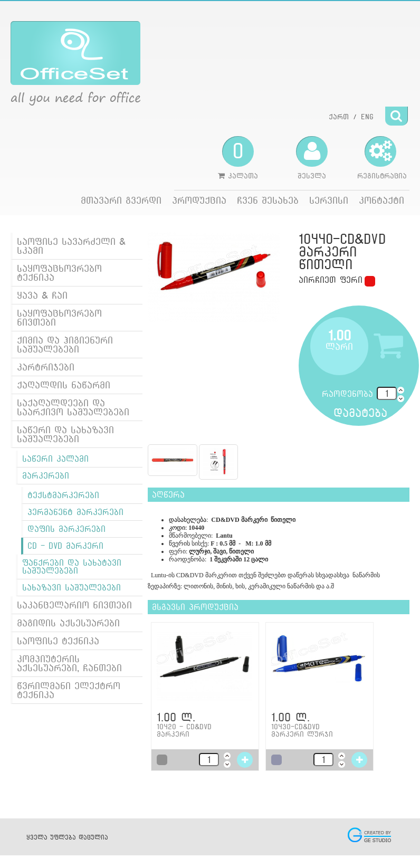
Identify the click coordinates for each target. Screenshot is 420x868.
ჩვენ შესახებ (268, 200)
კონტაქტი (381, 200)
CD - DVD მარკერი (65, 546)
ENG (367, 117)
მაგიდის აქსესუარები (68, 623)
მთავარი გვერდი (121, 200)
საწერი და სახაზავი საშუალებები (65, 434)
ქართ (339, 117)
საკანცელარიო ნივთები (74, 605)
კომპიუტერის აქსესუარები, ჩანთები (69, 663)
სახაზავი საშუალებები (71, 588)
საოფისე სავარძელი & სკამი (71, 246)
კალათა (238, 158)
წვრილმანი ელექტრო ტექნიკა (69, 690)
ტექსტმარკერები (63, 495)
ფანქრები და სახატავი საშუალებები (72, 567)
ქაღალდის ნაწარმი (64, 385)
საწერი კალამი (55, 459)
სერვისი (329, 200)
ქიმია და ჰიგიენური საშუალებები (65, 345)
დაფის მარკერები (66, 529)
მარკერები (46, 476)
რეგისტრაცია (382, 158)
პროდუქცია (199, 200)
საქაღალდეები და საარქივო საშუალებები (73, 407)
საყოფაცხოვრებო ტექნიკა (59, 273)
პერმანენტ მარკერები (75, 512)
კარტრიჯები (46, 367)
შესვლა (312, 158)
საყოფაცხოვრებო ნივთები (59, 318)
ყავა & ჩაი (42, 295)
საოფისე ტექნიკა (58, 641)
